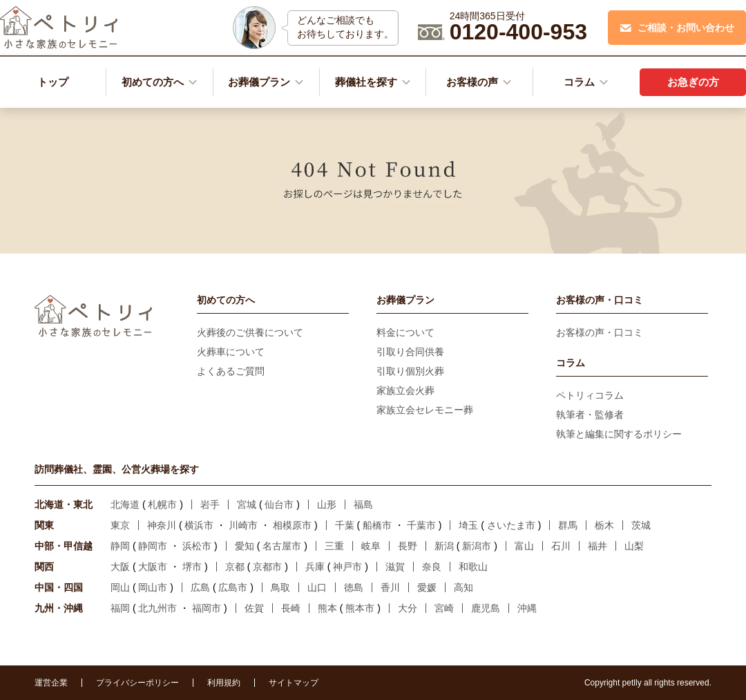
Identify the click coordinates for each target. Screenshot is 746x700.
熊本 (327, 608)
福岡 (120, 608)
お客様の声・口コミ (600, 332)
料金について (405, 332)
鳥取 (280, 587)
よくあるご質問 (231, 371)
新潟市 (477, 546)
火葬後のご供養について (250, 332)
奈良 (432, 567)
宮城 (247, 504)
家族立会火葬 (405, 390)
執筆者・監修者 (590, 415)
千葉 (345, 525)
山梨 (634, 546)
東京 (120, 525)
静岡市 (153, 546)
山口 (317, 587)
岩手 (210, 504)
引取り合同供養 (410, 352)
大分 (408, 608)
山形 (327, 504)
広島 (200, 587)
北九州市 (157, 608)
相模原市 (292, 525)
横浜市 (199, 525)
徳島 (354, 587)
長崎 (291, 608)
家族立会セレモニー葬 (425, 410)
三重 (334, 546)
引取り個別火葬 (410, 371)
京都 (235, 567)
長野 (408, 546)
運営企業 (51, 683)
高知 (463, 587)
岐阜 (371, 546)
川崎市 (243, 525)
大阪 (120, 567)
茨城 (641, 525)
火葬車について (231, 352)
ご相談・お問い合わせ (677, 28)
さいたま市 (511, 525)
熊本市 (360, 608)
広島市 (233, 587)
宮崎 (444, 608)
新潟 (444, 546)
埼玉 (468, 525)
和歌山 (473, 567)
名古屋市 (282, 546)
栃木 (604, 525)
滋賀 (395, 567)
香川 (390, 587)
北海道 (125, 504)
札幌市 (162, 504)
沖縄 (527, 608)
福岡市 (207, 608)
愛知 (245, 546)
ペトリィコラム (590, 395)
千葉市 (421, 525)
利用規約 (224, 683)
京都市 (267, 567)
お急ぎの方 (693, 82)
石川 (561, 546)
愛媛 (427, 587)
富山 (524, 546)
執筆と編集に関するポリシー (619, 434)
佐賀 (254, 608)
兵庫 (315, 567)
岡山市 (153, 587)
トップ (53, 82)
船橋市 (377, 525)
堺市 (192, 567)
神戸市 (347, 567)
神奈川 (162, 525)
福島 (363, 504)
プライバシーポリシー (137, 683)
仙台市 (279, 504)
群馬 (568, 525)
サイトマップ (294, 683)
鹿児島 (486, 608)
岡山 (120, 587)
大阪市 (153, 567)
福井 (597, 546)
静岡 (120, 546)
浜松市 (197, 546)
